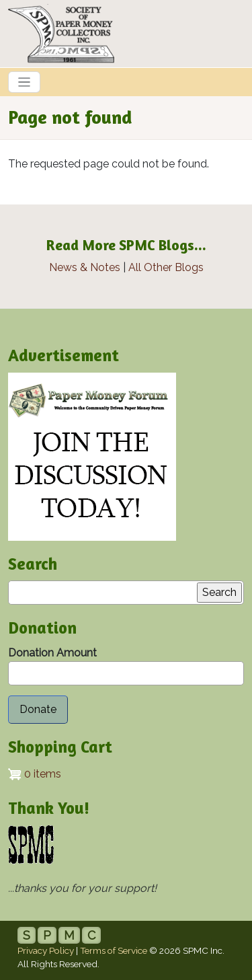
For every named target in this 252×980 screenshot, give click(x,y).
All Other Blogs (166, 267)
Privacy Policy (46, 950)
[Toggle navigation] (24, 82)
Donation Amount (52, 653)
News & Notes (85, 267)
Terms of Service (114, 950)
